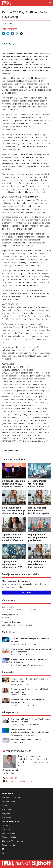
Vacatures (8, 600)
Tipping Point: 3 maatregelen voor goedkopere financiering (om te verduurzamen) (38, 537)
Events (5, 806)
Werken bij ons (8, 833)
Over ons (6, 829)
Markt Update (9, 632)
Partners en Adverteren (12, 798)
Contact (5, 825)
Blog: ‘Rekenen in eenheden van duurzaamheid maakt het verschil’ (38, 564)
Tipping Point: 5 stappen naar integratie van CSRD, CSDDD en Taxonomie (13, 564)
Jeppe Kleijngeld (9, 29)
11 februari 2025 (35, 503)
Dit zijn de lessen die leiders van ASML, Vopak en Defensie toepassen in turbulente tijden (13, 484)
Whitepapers (9, 712)
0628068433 (11, 778)
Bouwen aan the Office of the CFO (26, 740)
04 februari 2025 (35, 557)
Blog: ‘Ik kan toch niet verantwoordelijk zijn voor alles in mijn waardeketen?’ (14, 511)
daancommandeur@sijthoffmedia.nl (21, 781)
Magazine (6, 813)
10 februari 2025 (9, 530)
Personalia (8, 672)
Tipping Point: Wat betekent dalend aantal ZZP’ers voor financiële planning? (13, 537)
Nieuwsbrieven (8, 802)
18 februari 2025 (35, 477)
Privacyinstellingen (10, 845)
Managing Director (10, 614)
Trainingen (6, 809)
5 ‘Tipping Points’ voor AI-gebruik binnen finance (37, 484)
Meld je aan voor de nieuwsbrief (19, 574)
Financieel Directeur (11, 622)
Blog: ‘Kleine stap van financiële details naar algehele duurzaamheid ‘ (39, 511)
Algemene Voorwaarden (13, 841)
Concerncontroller (10, 607)
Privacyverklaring (9, 837)
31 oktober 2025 (9, 477)
